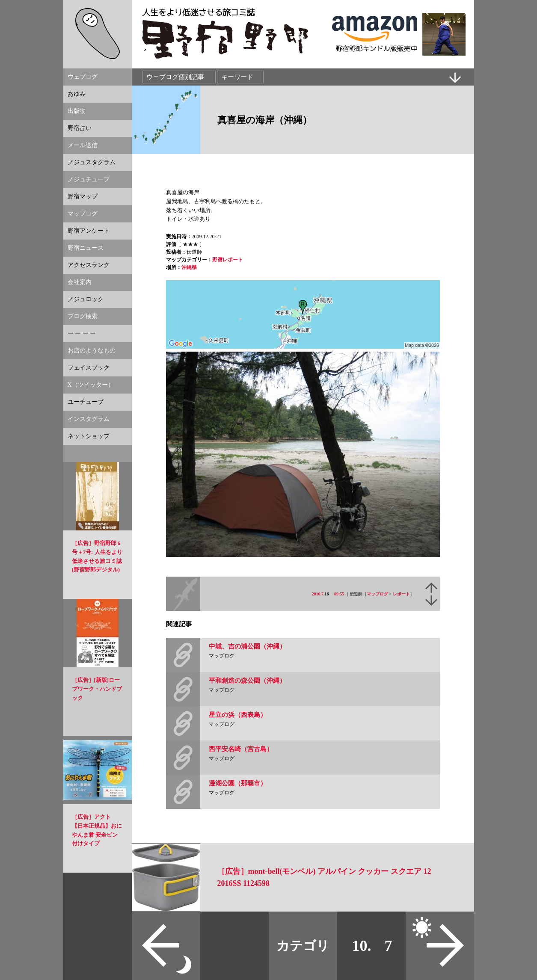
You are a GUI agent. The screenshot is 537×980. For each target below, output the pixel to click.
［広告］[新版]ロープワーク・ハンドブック (97, 689)
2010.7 (318, 594)
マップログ (377, 594)
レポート (401, 594)
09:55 (339, 594)
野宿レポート (228, 260)
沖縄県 (189, 267)
